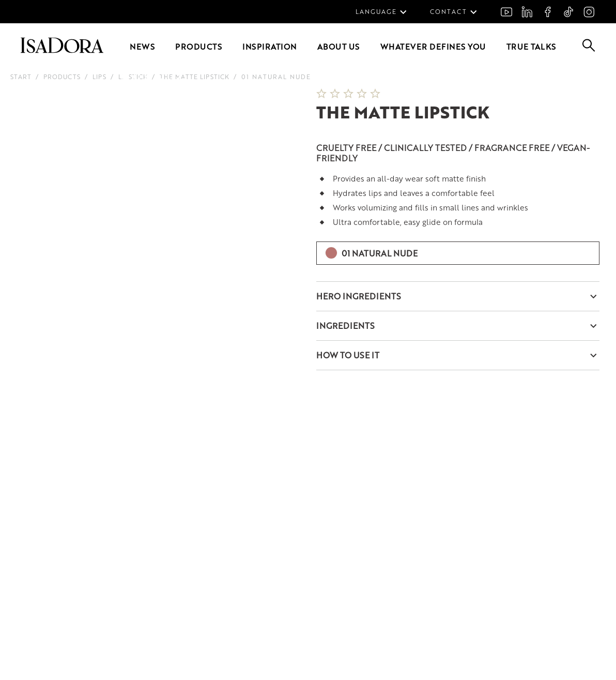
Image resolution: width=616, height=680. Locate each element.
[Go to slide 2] (137, 77)
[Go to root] (62, 50)
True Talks (531, 47)
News (142, 47)
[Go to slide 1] (126, 77)
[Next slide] (281, 88)
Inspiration (269, 47)
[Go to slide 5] (171, 77)
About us (338, 47)
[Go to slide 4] (160, 77)
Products (198, 47)
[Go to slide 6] (182, 77)
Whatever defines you (433, 47)
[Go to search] (589, 48)
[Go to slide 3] (148, 77)
